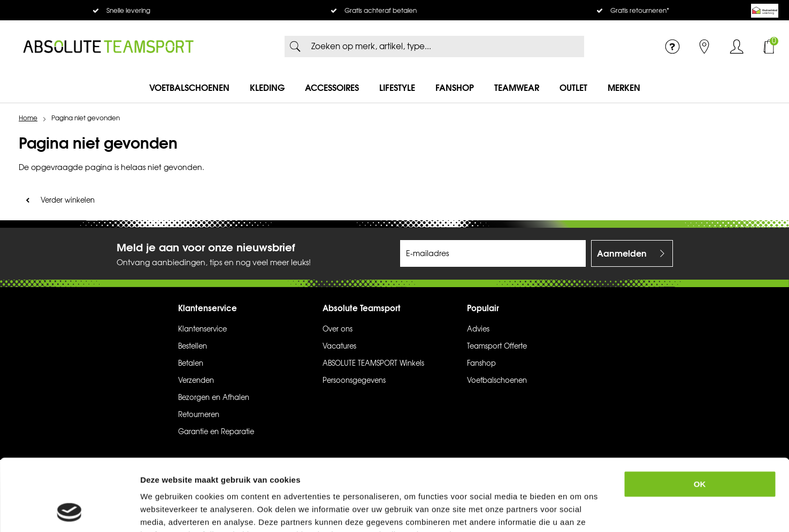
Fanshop (455, 88)
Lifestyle (397, 88)
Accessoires (332, 88)
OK (700, 417)
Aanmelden (622, 253)
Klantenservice (202, 329)
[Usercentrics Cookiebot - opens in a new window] (69, 511)
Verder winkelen (68, 201)
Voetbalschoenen (189, 88)
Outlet (573, 88)
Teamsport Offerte (497, 346)
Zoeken (295, 47)
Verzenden (196, 381)
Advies (478, 329)
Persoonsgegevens (354, 381)
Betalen (191, 364)
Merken (624, 88)
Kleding (267, 88)
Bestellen (193, 346)
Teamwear (517, 88)
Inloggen (737, 47)
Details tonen (585, 511)
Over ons (338, 329)
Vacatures (339, 346)
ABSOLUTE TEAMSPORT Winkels (373, 364)
